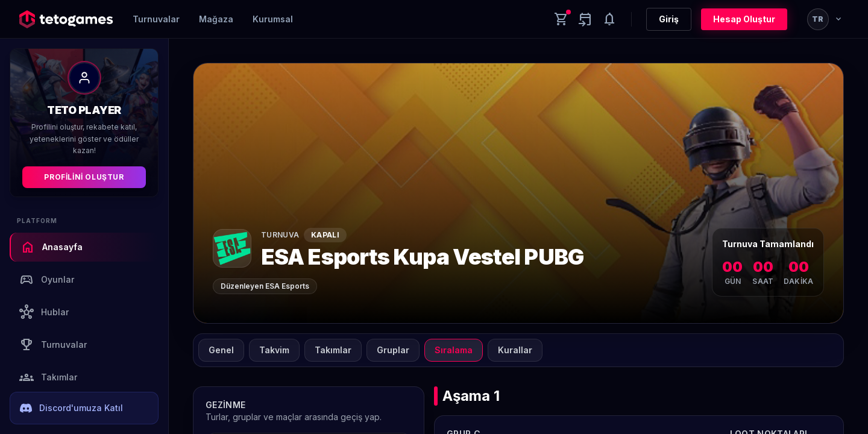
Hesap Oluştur (744, 19)
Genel (221, 350)
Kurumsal (273, 19)
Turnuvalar (156, 19)
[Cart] (561, 19)
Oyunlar (47, 280)
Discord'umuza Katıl (71, 408)
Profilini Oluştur (84, 177)
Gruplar (393, 350)
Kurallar (515, 350)
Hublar (44, 312)
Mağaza (216, 19)
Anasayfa (52, 247)
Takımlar (48, 377)
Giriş (669, 19)
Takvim (274, 350)
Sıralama (454, 350)
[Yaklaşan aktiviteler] (585, 19)
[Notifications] (609, 19)
